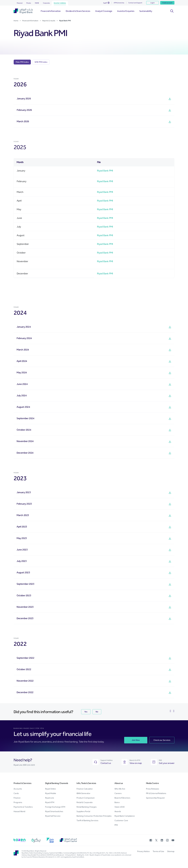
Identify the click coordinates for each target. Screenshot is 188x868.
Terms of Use (158, 851)
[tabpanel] (94, 388)
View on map (136, 763)
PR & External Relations (156, 793)
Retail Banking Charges (87, 807)
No (97, 712)
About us (119, 783)
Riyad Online (50, 789)
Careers (118, 793)
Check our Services (162, 740)
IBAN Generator (83, 793)
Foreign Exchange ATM (55, 807)
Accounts (18, 789)
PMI (116, 825)
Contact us (106, 763)
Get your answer (167, 763)
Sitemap (171, 851)
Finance (17, 798)
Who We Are (120, 789)
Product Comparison (86, 798)
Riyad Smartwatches (54, 811)
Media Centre (152, 783)
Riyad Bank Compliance (125, 816)
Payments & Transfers (23, 807)
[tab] (22, 62)
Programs (18, 802)
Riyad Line (50, 798)
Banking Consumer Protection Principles (94, 816)
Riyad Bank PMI (105, 171)
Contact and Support (135, 3)
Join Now (136, 740)
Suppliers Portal (83, 811)
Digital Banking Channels (57, 783)
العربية (105, 3)
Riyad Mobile (51, 793)
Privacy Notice (143, 851)
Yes (86, 712)
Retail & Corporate (85, 802)
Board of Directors (122, 798)
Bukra (117, 802)
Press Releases (152, 789)
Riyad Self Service (53, 816)
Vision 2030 (120, 807)
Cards (16, 793)
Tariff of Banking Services (87, 820)
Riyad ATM (50, 802)
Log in (152, 3)
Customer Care (121, 820)
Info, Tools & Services (86, 783)
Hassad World (19, 811)
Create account (167, 3)
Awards (118, 811)
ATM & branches (119, 3)
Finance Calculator (85, 789)
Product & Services (22, 783)
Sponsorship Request (155, 798)
